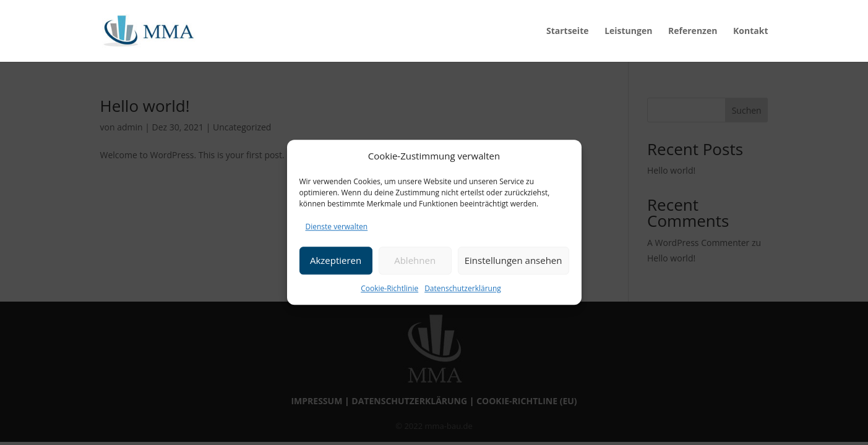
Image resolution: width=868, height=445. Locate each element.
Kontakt (750, 32)
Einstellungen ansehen (513, 260)
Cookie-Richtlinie (389, 288)
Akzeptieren (336, 260)
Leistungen (628, 32)
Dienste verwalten (337, 227)
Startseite (568, 32)
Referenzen (693, 32)
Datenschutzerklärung (463, 288)
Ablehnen (415, 260)
